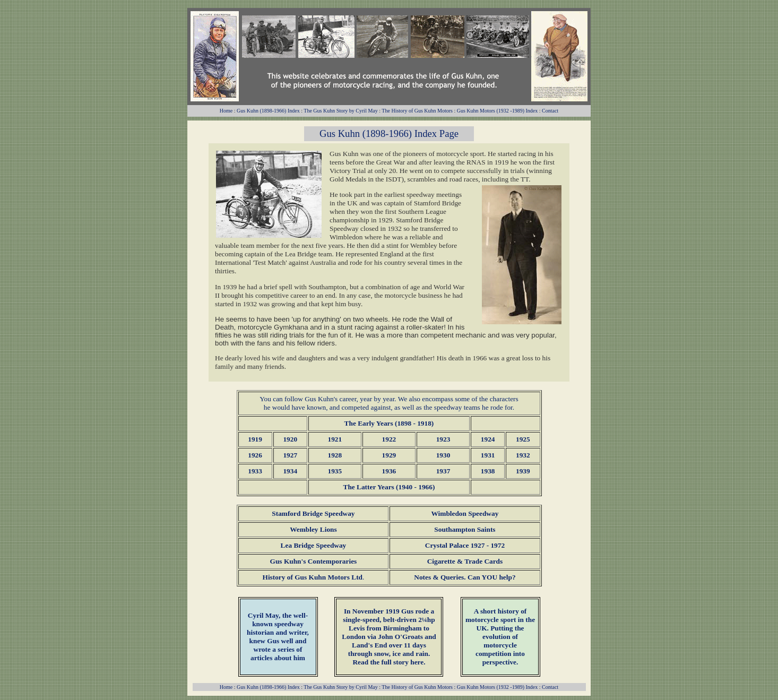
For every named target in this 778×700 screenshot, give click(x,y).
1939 (523, 471)
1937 (443, 471)
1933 (255, 471)
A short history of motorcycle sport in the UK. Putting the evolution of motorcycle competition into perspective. (500, 637)
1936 (389, 471)
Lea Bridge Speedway (314, 545)
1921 (335, 439)
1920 (290, 439)
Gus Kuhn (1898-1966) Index (268, 111)
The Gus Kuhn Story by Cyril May (340, 111)
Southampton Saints (465, 529)
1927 (290, 455)
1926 (255, 455)
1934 (290, 471)
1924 (488, 439)
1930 (443, 455)
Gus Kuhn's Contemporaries (314, 561)
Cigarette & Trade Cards (465, 561)
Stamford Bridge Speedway (313, 513)
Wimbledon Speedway (465, 513)
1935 (335, 471)
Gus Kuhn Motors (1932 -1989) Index (498, 111)
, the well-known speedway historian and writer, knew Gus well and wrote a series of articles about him (278, 637)
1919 (255, 439)
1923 (443, 439)
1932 (523, 455)
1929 (389, 455)
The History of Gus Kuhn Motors (417, 111)
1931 (488, 455)
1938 (488, 471)
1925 (523, 439)
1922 (389, 439)
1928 (335, 455)
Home (226, 111)
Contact (550, 111)
